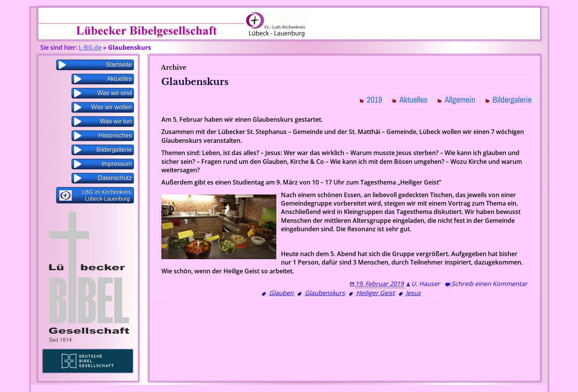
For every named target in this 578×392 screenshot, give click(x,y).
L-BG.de (90, 47)
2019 (374, 100)
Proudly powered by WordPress (271, 388)
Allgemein (460, 100)
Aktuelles (413, 100)
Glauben (281, 293)
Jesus (413, 293)
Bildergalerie (512, 100)
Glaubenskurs (195, 82)
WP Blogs (325, 388)
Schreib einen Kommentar (489, 284)
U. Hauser (426, 284)
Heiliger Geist (375, 293)
